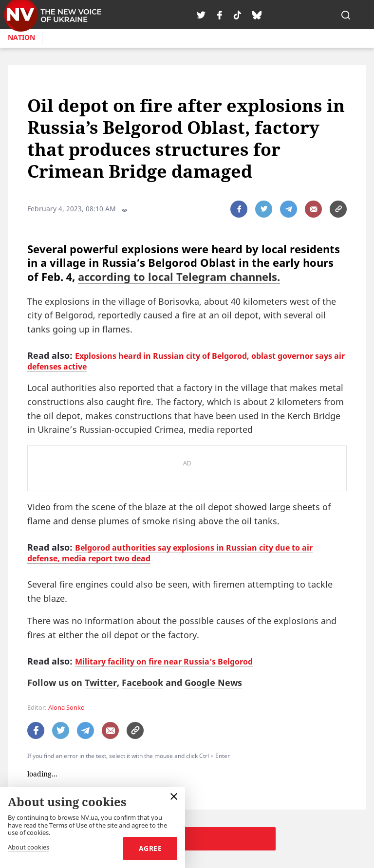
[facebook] (220, 15)
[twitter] (201, 15)
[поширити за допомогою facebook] (239, 209)
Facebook (142, 683)
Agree (150, 848)
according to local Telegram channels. (179, 277)
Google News (213, 683)
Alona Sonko (66, 708)
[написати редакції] (313, 209)
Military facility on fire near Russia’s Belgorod (164, 662)
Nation (21, 37)
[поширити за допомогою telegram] (289, 209)
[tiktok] (237, 15)
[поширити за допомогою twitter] (264, 209)
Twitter (101, 683)
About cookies (28, 848)
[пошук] (346, 15)
